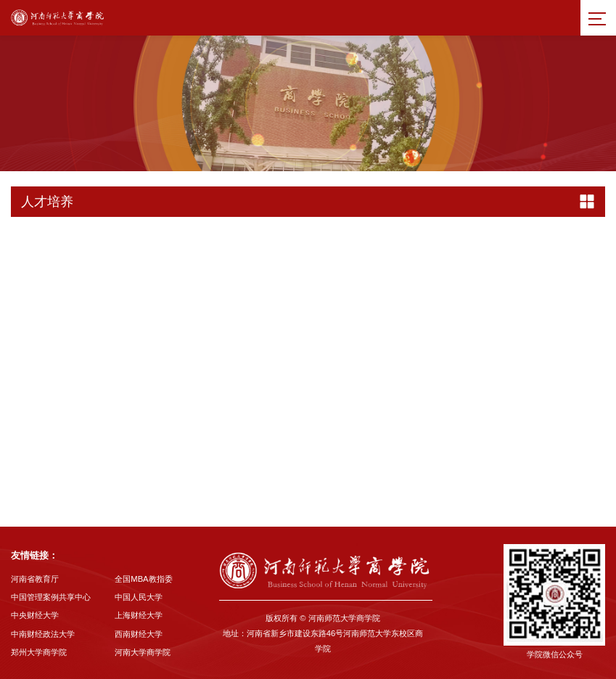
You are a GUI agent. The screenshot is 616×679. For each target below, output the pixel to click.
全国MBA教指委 (143, 579)
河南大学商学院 (143, 652)
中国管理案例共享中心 (51, 597)
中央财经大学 (35, 615)
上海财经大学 (139, 615)
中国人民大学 (139, 597)
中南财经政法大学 (43, 634)
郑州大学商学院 (39, 652)
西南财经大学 (139, 634)
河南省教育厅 (35, 579)
